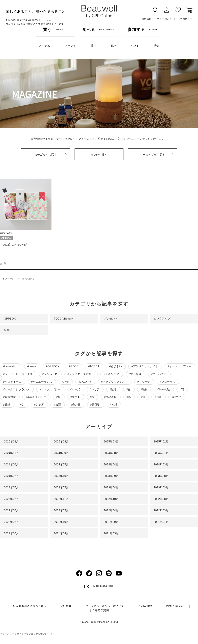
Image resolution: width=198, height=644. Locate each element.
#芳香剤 (95, 405)
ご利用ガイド (185, 19)
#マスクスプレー (50, 389)
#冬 (22, 405)
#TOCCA (94, 366)
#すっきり (135, 374)
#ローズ (75, 389)
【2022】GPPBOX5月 (14, 245)
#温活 (113, 389)
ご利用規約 (145, 606)
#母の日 (76, 405)
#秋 (92, 397)
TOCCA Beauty (63, 319)
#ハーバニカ (159, 374)
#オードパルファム (180, 366)
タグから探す (99, 155)
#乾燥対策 (10, 397)
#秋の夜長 (110, 397)
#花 (182, 389)
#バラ (65, 382)
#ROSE (74, 366)
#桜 (58, 397)
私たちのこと (165, 19)
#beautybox (10, 366)
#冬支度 (39, 405)
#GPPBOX (53, 366)
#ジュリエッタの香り (81, 374)
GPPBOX (10, 319)
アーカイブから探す (152, 155)
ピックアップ (162, 319)
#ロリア (95, 389)
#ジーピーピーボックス (18, 374)
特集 (7, 330)
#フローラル (168, 382)
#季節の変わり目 (36, 397)
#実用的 (75, 397)
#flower (32, 366)
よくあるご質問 (99, 610)
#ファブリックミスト (114, 382)
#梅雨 (57, 405)
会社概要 (66, 606)
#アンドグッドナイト (145, 366)
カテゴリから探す (46, 155)
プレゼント (111, 319)
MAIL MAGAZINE (99, 586)
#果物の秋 (164, 389)
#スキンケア (111, 374)
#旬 (143, 397)
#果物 (144, 389)
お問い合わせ (174, 606)
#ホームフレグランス (16, 389)
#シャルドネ (50, 374)
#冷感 (113, 405)
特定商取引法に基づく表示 (30, 606)
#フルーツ (144, 382)
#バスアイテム (12, 382)
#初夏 (158, 397)
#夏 (129, 389)
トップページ (7, 279)
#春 (129, 397)
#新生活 (176, 397)
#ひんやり (85, 382)
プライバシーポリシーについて (105, 606)
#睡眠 (7, 405)
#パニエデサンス (42, 382)
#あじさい (115, 366)
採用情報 (147, 19)
